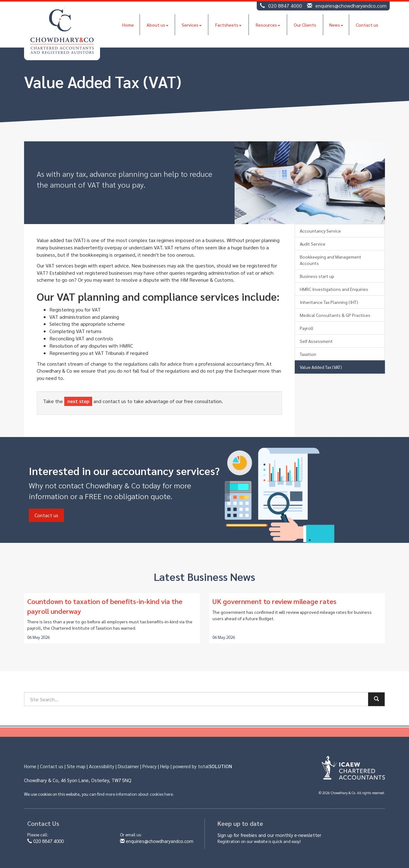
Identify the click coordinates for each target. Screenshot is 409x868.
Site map (76, 766)
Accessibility (102, 766)
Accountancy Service (320, 231)
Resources (268, 25)
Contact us (367, 25)
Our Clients (305, 25)
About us (157, 25)
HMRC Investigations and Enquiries (334, 289)
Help (165, 766)
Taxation (308, 354)
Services (192, 25)
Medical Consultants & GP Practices (335, 315)
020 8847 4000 (285, 6)
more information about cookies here (139, 794)
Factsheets (228, 25)
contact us (114, 401)
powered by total (202, 766)
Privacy (150, 766)
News (336, 25)
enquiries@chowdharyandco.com (351, 6)
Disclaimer (128, 766)
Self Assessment (316, 341)
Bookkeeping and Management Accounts (330, 260)
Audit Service (313, 244)
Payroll (307, 328)
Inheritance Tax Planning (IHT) (329, 302)
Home (128, 25)
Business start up (317, 276)
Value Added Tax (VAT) (321, 367)
